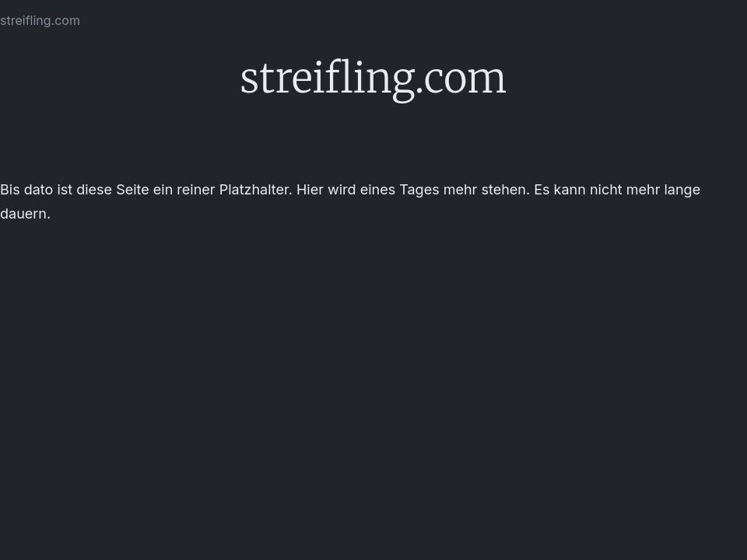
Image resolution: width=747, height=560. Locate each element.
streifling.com (40, 20)
